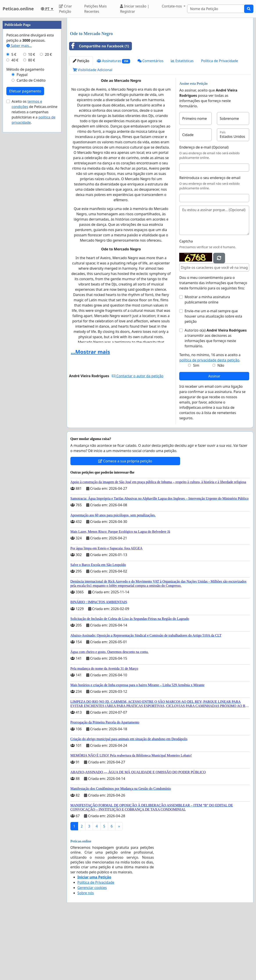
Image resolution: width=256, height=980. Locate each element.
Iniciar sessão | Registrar (135, 9)
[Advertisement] (160, 56)
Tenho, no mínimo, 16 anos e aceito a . (210, 419)
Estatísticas (182, 122)
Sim (196, 427)
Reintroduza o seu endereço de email (210, 239)
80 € (32, 192)
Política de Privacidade (219, 122)
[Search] (216, 9)
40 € (15, 192)
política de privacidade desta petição (209, 422)
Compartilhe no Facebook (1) (99, 108)
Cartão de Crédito (31, 212)
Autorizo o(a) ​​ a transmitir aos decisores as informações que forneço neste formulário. (216, 400)
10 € (32, 186)
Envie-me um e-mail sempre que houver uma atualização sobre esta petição (213, 378)
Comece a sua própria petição (125, 522)
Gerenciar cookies (92, 949)
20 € (48, 186)
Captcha (186, 303)
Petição (81, 122)
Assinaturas (113, 122)
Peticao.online (18, 9)
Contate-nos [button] (172, 6)
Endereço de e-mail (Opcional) (204, 209)
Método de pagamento (25, 201)
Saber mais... (19, 177)
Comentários (151, 122)
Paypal (22, 206)
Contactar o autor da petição (138, 437)
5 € (14, 186)
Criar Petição (65, 9)
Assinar (214, 438)
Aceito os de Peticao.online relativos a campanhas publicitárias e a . (34, 244)
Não (221, 427)
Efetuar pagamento (25, 223)
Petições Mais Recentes (95, 9)
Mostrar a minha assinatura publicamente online (207, 361)
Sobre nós (86, 954)
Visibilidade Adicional (93, 131)
